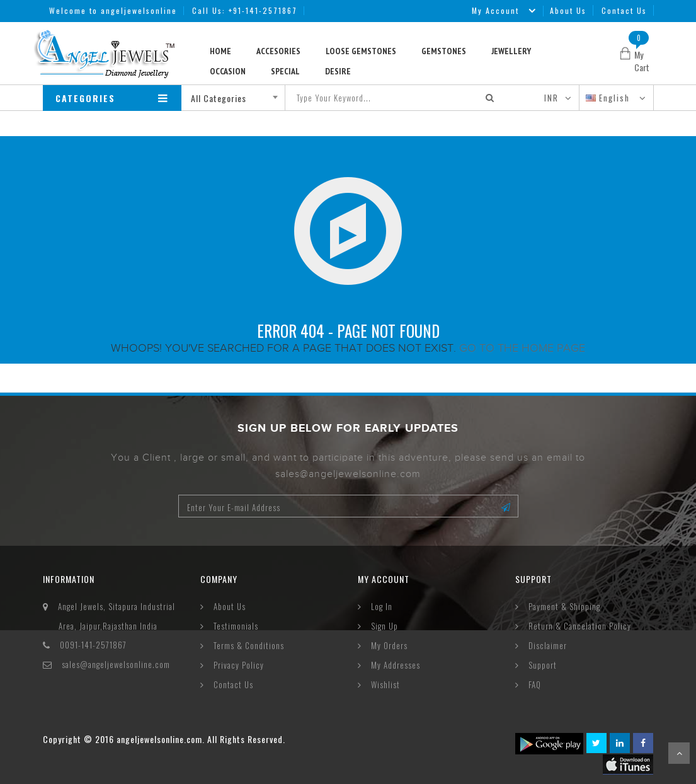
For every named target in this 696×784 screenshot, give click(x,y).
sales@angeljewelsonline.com (116, 664)
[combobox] (238, 98)
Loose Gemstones (361, 51)
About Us (568, 10)
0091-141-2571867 (93, 645)
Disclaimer (548, 645)
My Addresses (396, 665)
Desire (338, 71)
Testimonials (236, 626)
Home (220, 51)
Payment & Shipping (564, 606)
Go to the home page (522, 348)
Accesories (278, 51)
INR (551, 98)
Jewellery (511, 51)
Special (285, 71)
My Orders (389, 645)
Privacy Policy (239, 665)
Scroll (679, 753)
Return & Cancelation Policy (580, 626)
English (609, 98)
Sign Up (385, 626)
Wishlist (385, 684)
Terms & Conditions (249, 645)
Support (543, 665)
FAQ (535, 684)
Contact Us (624, 10)
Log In (382, 606)
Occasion (228, 71)
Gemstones (444, 51)
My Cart (642, 61)
